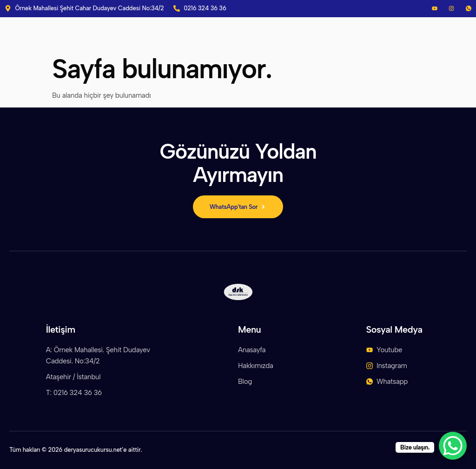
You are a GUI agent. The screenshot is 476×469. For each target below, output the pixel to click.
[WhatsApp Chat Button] (453, 446)
